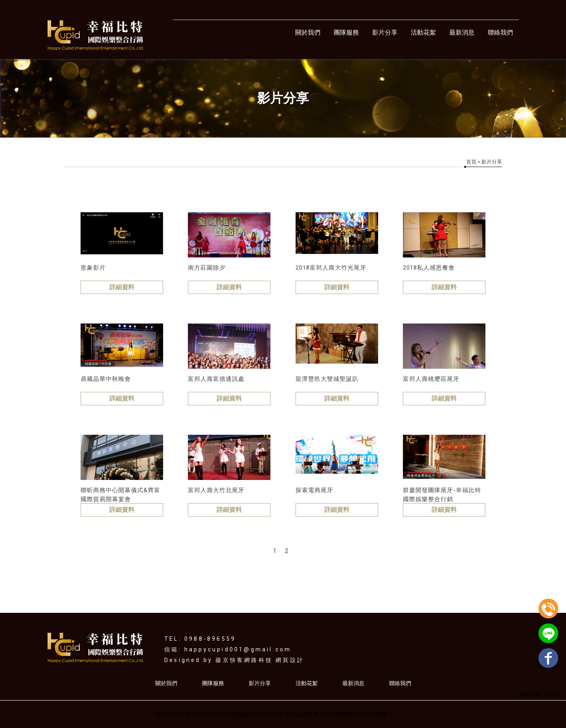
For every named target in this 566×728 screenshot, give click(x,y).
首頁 (471, 162)
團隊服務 (346, 32)
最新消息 (462, 32)
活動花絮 (423, 32)
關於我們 (308, 32)
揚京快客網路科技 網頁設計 (260, 660)
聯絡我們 (500, 32)
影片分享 (385, 32)
